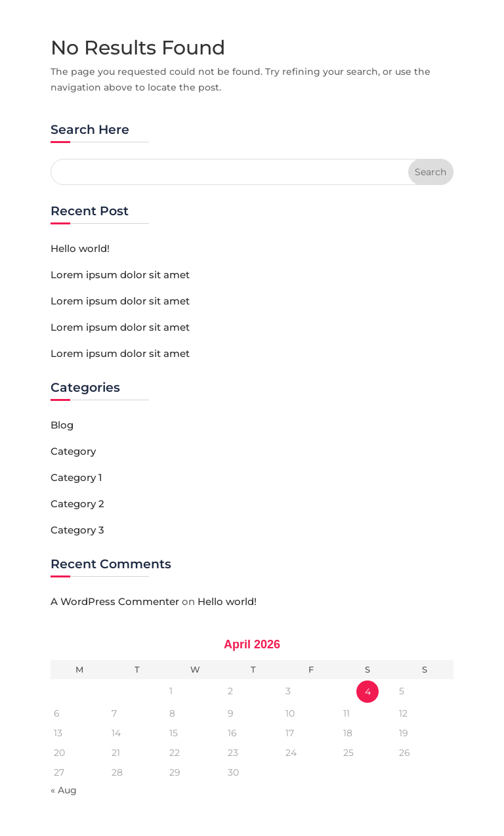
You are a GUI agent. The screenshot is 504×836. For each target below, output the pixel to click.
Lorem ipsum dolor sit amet (120, 275)
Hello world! (80, 248)
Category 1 (76, 477)
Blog (62, 425)
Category (73, 451)
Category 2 (77, 504)
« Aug (64, 790)
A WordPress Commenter (115, 601)
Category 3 (77, 530)
